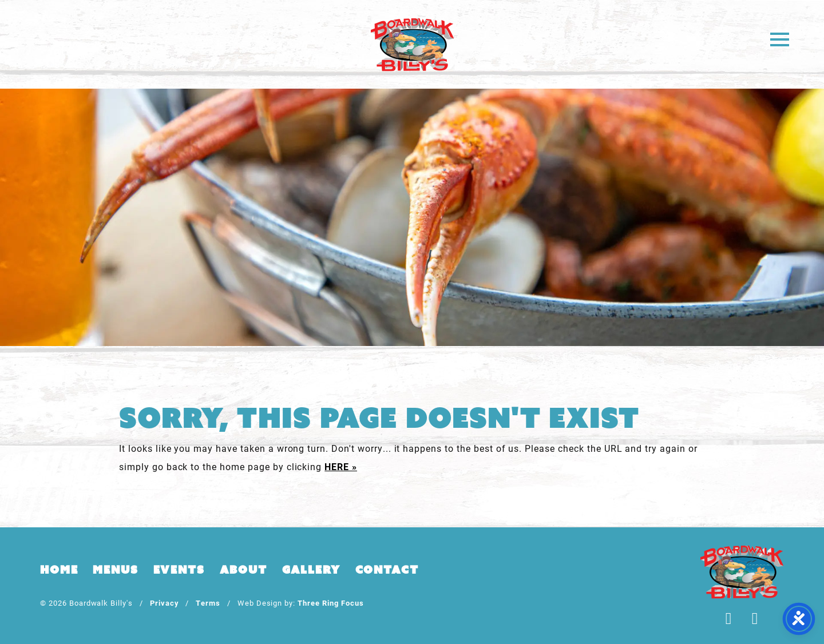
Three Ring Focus (330, 603)
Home (59, 570)
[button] (780, 39)
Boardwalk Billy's (412, 44)
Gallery (311, 570)
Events (179, 570)
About (243, 570)
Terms (208, 603)
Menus (115, 570)
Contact (387, 570)
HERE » (341, 466)
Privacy (165, 603)
